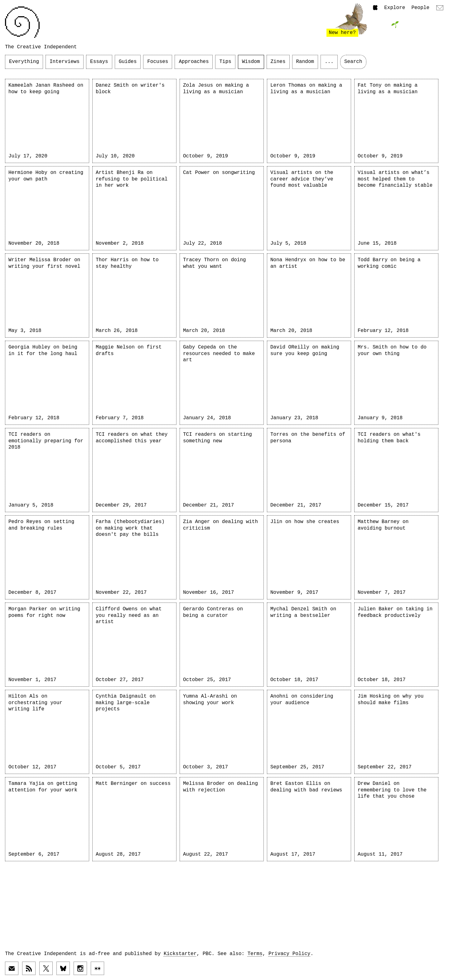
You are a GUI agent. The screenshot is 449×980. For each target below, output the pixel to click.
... (329, 62)
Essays (99, 62)
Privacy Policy (289, 954)
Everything (24, 62)
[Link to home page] (22, 22)
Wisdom (251, 62)
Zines (278, 62)
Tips (225, 62)
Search (353, 62)
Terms (255, 954)
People (420, 8)
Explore (395, 8)
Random (305, 62)
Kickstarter (180, 954)
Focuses (158, 62)
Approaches (194, 62)
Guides (128, 62)
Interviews (65, 62)
